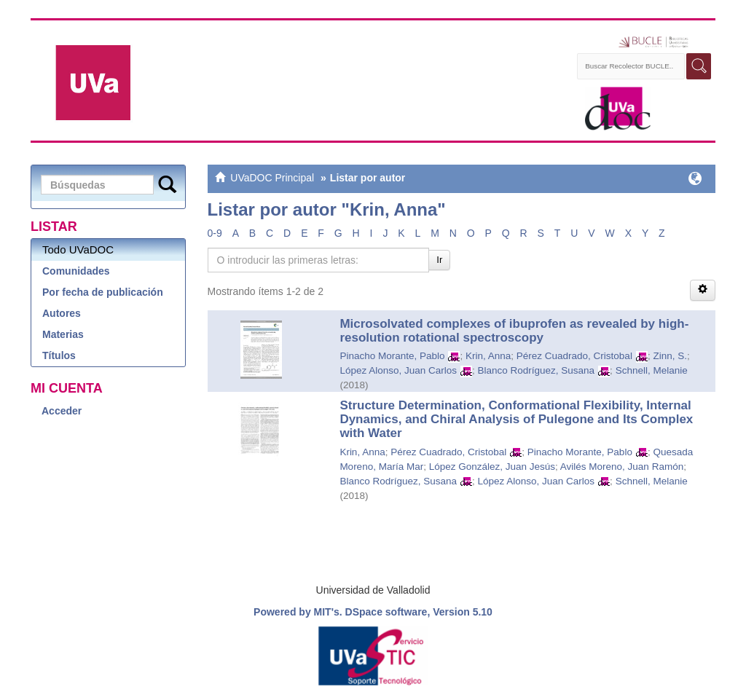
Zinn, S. (670, 356)
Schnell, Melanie (652, 370)
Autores (62, 313)
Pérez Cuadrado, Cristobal (574, 356)
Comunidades (76, 271)
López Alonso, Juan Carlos (398, 370)
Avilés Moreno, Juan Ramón (622, 467)
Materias (63, 334)
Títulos (59, 355)
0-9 (215, 233)
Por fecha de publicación (103, 292)
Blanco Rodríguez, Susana (537, 370)
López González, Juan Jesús (492, 467)
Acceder (62, 411)
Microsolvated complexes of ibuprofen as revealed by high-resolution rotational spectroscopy (514, 331)
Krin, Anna (488, 356)
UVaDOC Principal (272, 178)
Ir (439, 260)
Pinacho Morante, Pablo (392, 356)
